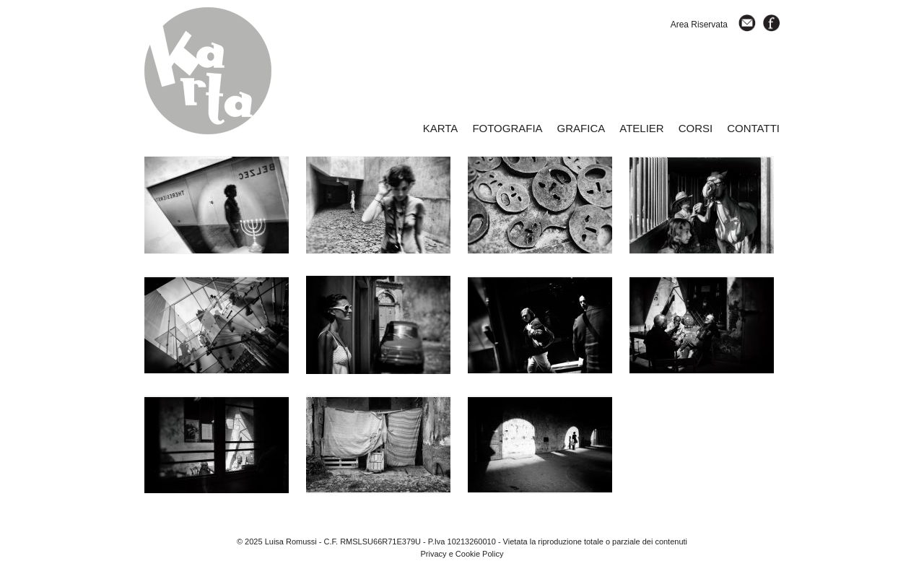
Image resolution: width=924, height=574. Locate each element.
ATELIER (641, 128)
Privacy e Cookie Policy (462, 554)
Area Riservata (699, 25)
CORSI (696, 128)
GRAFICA (581, 128)
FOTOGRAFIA (507, 128)
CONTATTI (753, 128)
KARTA (441, 128)
